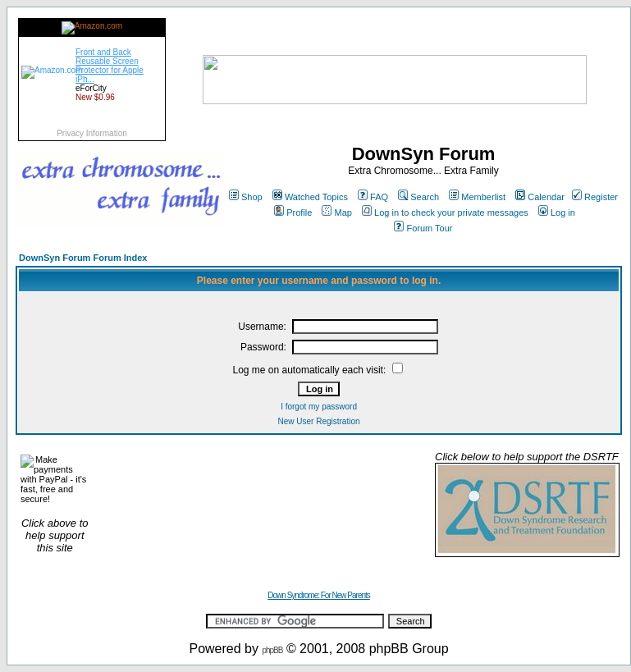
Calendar (540, 197)
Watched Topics (310, 197)
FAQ (373, 197)
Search (418, 197)
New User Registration (319, 421)
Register (595, 197)
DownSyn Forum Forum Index (83, 258)
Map (336, 213)
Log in (557, 213)
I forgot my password (319, 407)
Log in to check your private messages (445, 213)
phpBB (272, 650)
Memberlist (477, 197)
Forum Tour (423, 228)
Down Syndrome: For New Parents (319, 595)
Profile (293, 213)
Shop (246, 197)
